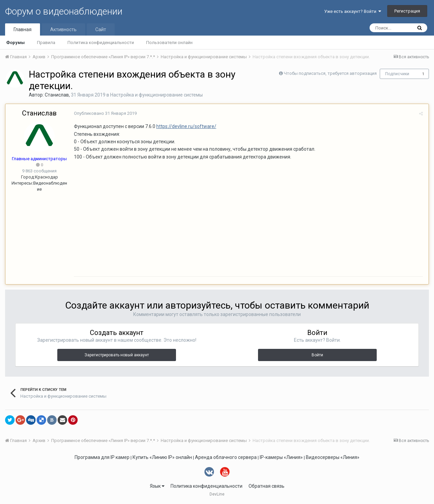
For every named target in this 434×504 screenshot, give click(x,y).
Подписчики (397, 74)
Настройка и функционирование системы (156, 95)
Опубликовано (105, 113)
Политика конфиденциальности (101, 43)
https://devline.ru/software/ (186, 126)
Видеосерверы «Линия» (333, 457)
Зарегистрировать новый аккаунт (117, 355)
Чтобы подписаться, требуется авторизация (330, 73)
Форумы (15, 43)
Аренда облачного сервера (226, 457)
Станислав (57, 95)
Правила (46, 43)
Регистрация (407, 11)
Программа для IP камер (102, 457)
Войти (317, 355)
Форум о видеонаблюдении (64, 11)
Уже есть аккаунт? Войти (353, 11)
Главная (23, 29)
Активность (63, 29)
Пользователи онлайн (169, 43)
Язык (157, 486)
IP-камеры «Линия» (281, 457)
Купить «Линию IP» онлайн (162, 457)
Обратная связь (267, 486)
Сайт (101, 29)
